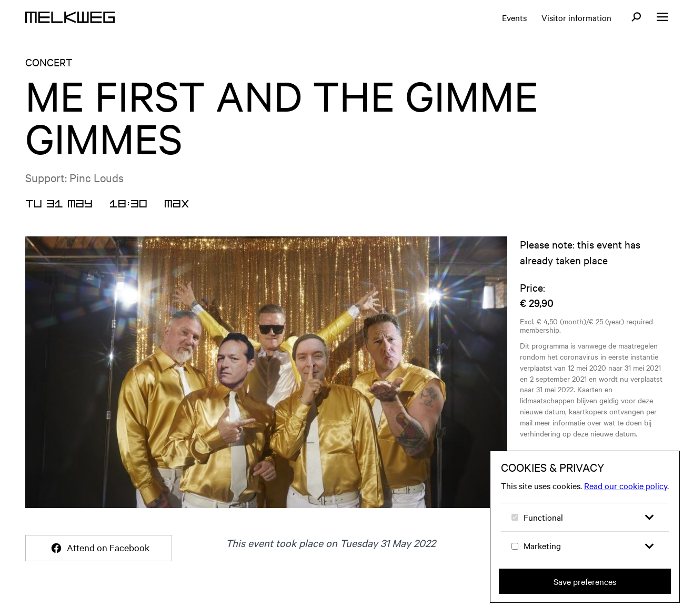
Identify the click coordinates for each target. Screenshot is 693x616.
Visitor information (576, 17)
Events (514, 17)
